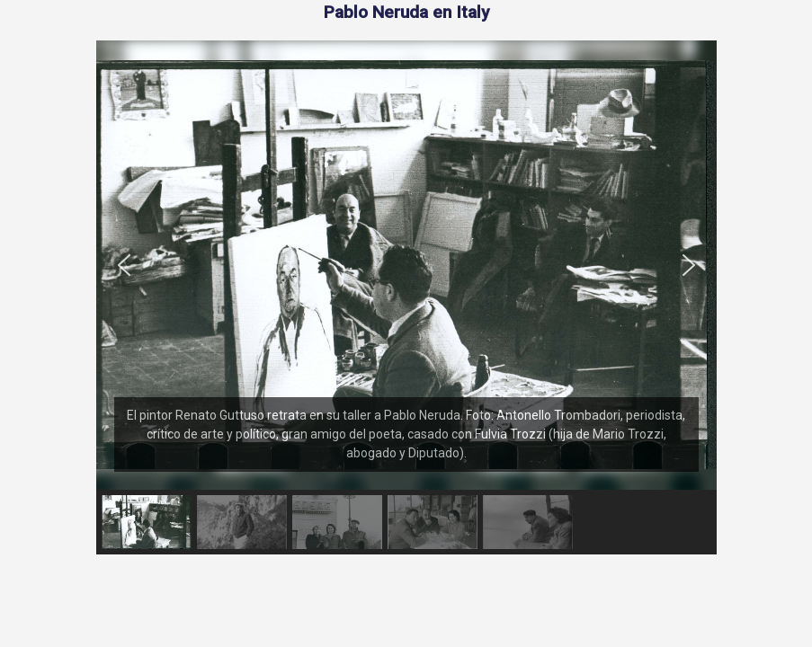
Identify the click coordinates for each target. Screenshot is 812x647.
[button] (124, 265)
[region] (406, 297)
